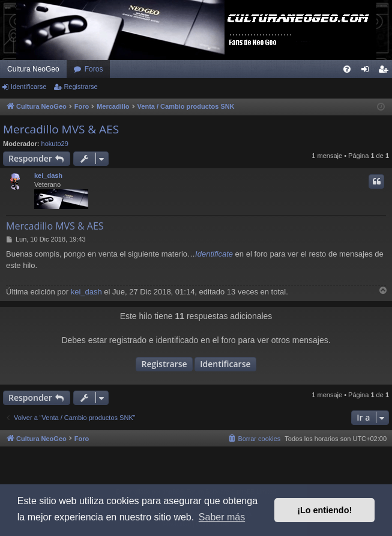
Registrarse (80, 87)
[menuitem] (347, 69)
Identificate (214, 254)
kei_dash (48, 175)
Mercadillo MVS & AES (61, 129)
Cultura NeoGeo (33, 69)
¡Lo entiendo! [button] (324, 510)
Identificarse (29, 87)
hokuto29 (55, 144)
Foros (94, 69)
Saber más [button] (222, 517)
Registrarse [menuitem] (386, 72)
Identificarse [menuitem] (368, 72)
